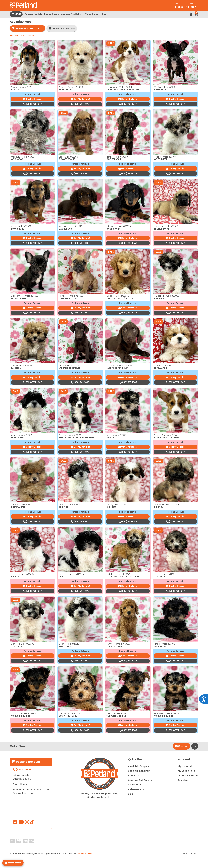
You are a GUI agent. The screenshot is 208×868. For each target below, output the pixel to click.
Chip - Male (21, 226)
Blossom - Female (25, 296)
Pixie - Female (117, 713)
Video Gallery (92, 14)
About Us (133, 775)
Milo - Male (116, 435)
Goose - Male (118, 296)
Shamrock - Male (119, 87)
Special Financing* (139, 771)
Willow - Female (119, 226)
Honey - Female (71, 296)
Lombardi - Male (167, 505)
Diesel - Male (69, 366)
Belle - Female (165, 574)
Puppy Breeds (52, 14)
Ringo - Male (165, 644)
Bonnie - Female (71, 574)
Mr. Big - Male (165, 87)
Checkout (184, 780)
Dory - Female (23, 644)
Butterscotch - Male (120, 366)
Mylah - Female (166, 226)
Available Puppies (138, 766)
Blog (104, 14)
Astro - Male (21, 435)
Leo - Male (68, 157)
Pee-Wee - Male (166, 713)
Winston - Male (71, 226)
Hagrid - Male (165, 157)
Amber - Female (167, 296)
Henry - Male (117, 157)
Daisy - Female (166, 435)
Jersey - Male (118, 505)
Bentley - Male (70, 505)
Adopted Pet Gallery (72, 14)
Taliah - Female (118, 574)
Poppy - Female (71, 87)
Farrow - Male (70, 713)
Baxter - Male (22, 87)
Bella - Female (23, 574)
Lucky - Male (22, 366)
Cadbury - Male (23, 157)
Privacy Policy (189, 854)
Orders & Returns (188, 775)
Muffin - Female (118, 644)
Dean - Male (69, 644)
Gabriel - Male (70, 435)
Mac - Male (164, 366)
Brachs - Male (22, 505)
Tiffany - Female (23, 713)
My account (185, 766)
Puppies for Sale (33, 14)
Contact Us (135, 785)
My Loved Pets (186, 771)
